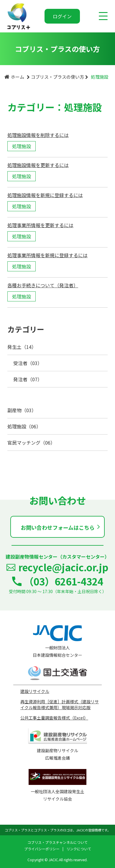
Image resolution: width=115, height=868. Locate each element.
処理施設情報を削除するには (38, 135)
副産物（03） (22, 410)
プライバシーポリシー (42, 849)
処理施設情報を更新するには (38, 165)
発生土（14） (22, 347)
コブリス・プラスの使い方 (57, 77)
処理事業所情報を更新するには (40, 225)
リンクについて (79, 849)
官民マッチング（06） (31, 443)
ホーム (18, 77)
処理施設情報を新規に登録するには (45, 195)
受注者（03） (28, 363)
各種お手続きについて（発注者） (43, 285)
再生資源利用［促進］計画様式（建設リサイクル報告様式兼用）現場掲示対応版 (60, 704)
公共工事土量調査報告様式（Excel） (54, 718)
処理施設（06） (24, 426)
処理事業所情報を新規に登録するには (47, 255)
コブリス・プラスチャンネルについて (57, 842)
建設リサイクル (35, 691)
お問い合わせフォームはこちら (58, 527)
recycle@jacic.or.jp (63, 567)
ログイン (62, 16)
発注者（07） (28, 379)
